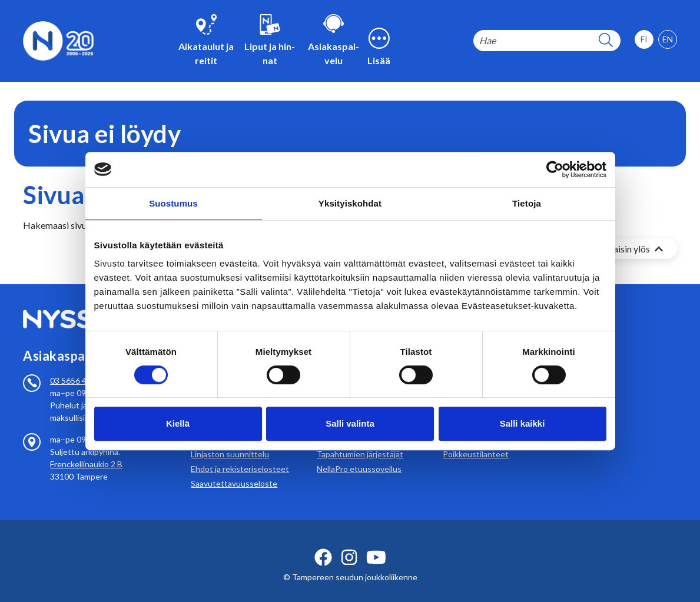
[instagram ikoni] (349, 543)
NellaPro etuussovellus (359, 455)
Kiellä (178, 423)
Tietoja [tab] (527, 203)
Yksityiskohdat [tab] (350, 203)
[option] (668, 39)
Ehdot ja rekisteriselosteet (240, 455)
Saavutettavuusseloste (234, 469)
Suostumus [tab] (173, 203)
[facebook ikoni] (323, 543)
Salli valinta (350, 423)
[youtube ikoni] (376, 543)
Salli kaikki (522, 423)
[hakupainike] (606, 41)
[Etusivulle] (58, 40)
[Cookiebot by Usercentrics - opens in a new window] (555, 169)
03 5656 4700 (75, 366)
